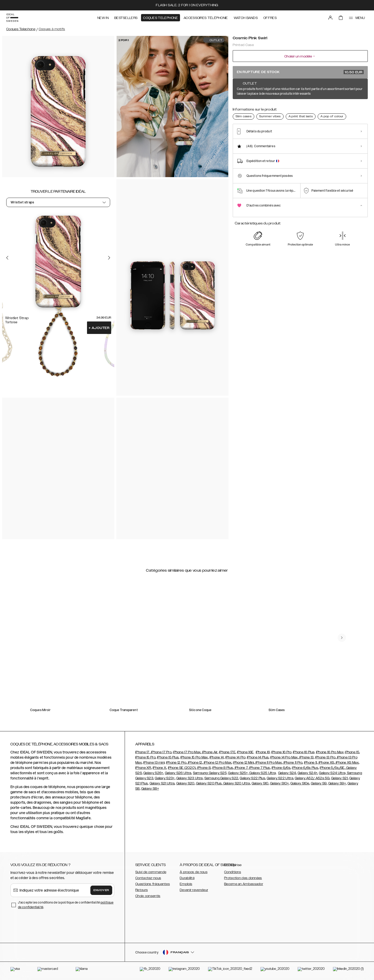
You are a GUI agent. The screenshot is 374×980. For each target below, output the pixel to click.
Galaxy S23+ (165, 778)
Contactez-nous (148, 878)
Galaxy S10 (260, 783)
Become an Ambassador (244, 884)
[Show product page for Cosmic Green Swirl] (280, 109)
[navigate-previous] (342, 638)
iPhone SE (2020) (182, 768)
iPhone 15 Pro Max (194, 757)
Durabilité (187, 878)
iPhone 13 (306, 757)
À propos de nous (194, 872)
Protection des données (243, 878)
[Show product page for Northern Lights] (338, 109)
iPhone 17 (142, 752)
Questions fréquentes (153, 884)
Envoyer (101, 890)
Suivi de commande (151, 872)
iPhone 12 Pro (176, 763)
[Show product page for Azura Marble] (261, 109)
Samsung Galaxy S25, (210, 773)
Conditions (233, 872)
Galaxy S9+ (337, 783)
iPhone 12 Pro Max (217, 763)
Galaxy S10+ (279, 783)
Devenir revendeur (194, 890)
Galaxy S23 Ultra (190, 778)
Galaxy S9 (319, 783)
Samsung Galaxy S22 (221, 778)
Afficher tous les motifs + (348, 89)
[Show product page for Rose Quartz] (357, 109)
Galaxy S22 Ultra (280, 778)
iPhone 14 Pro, (236, 757)
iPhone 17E (227, 752)
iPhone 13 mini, (154, 763)
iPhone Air (209, 752)
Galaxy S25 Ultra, (263, 773)
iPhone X (159, 768)
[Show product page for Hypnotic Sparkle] (318, 109)
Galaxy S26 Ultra (178, 773)
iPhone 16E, (246, 752)
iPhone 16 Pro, (282, 752)
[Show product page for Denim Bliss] (299, 109)
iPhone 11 (311, 763)
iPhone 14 (217, 757)
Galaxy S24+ (308, 773)
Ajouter (99, 328)
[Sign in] (330, 18)
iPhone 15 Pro (145, 757)
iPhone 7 (241, 768)
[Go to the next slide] (109, 257)
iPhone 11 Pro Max (268, 763)
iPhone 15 (352, 752)
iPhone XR (143, 768)
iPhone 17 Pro (161, 752)
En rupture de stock (300, 72)
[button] (330, 953)
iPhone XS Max (347, 763)
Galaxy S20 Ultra (236, 783)
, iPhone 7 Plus (259, 768)
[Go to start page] (12, 18)
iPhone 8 (203, 768)
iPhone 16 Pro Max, (330, 752)
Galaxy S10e (300, 783)
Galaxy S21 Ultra (162, 783)
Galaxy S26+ (153, 773)
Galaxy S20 (185, 783)
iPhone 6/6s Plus (305, 768)
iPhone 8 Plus (223, 768)
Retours (142, 890)
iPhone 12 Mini (243, 763)
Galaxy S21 (339, 778)
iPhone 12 (195, 763)
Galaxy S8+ (150, 789)
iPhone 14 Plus (258, 757)
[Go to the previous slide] (7, 257)
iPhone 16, (263, 752)
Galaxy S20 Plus (209, 783)
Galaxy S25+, (239, 773)
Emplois (186, 884)
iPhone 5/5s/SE (332, 768)
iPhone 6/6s (281, 768)
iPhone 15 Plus (168, 757)
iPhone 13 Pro (325, 757)
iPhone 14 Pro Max (284, 757)
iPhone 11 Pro (292, 763)
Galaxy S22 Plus (252, 778)
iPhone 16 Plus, (304, 752)
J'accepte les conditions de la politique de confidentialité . (66, 905)
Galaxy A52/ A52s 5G (312, 778)
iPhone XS (326, 763)
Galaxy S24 (287, 773)
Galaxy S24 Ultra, (333, 773)
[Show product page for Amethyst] (241, 109)
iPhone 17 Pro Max (187, 752)
